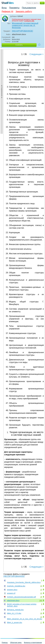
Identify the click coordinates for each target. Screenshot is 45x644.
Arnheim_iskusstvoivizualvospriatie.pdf (21, 597)
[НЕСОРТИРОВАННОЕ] (22, 31)
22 (41, 593)
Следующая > (36, 54)
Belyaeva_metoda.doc (15, 610)
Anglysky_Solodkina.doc (16, 586)
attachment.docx (13, 601)
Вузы (4, 8)
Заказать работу (24, 11)
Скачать (19, 45)
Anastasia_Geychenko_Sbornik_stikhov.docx (24, 582)
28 (41, 597)
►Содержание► (2, 91)
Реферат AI (7, 11)
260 (41, 601)
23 (41, 590)
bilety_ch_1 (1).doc (14, 613)
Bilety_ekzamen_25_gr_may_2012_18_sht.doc (25, 619)
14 (41, 617)
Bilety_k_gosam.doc (15, 622)
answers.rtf (11, 593)
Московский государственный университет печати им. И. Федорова (25, 25)
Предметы (14, 8)
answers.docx (12, 590)
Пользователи (29, 8)
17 (41, 622)
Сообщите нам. (29, 21)
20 (41, 586)
